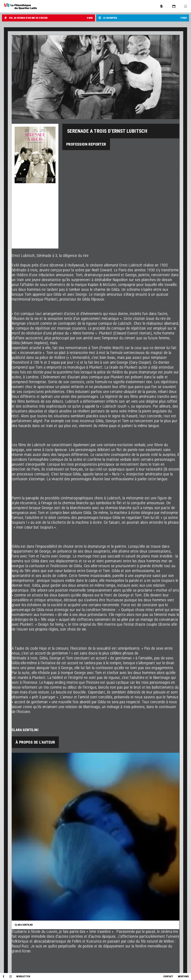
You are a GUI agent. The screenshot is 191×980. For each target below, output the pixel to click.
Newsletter (23, 976)
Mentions (183, 976)
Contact (168, 976)
